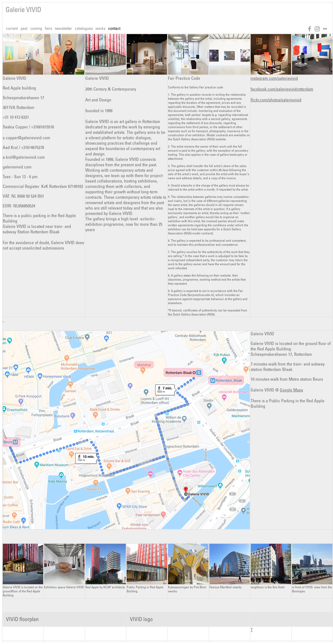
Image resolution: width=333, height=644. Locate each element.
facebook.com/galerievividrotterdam (282, 89)
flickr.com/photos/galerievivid (276, 100)
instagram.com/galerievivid (274, 78)
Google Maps (291, 390)
